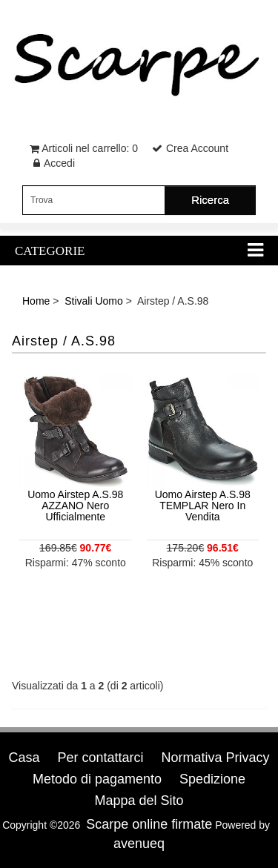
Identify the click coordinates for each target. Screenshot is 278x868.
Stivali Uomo (94, 301)
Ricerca (210, 200)
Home (36, 301)
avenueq (139, 844)
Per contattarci (100, 758)
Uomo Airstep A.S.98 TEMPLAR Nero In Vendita (203, 506)
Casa (24, 758)
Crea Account (197, 148)
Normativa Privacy (215, 758)
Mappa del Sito (139, 801)
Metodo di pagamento (97, 779)
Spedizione (212, 779)
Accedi (59, 163)
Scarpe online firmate (149, 824)
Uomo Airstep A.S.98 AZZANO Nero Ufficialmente (75, 506)
